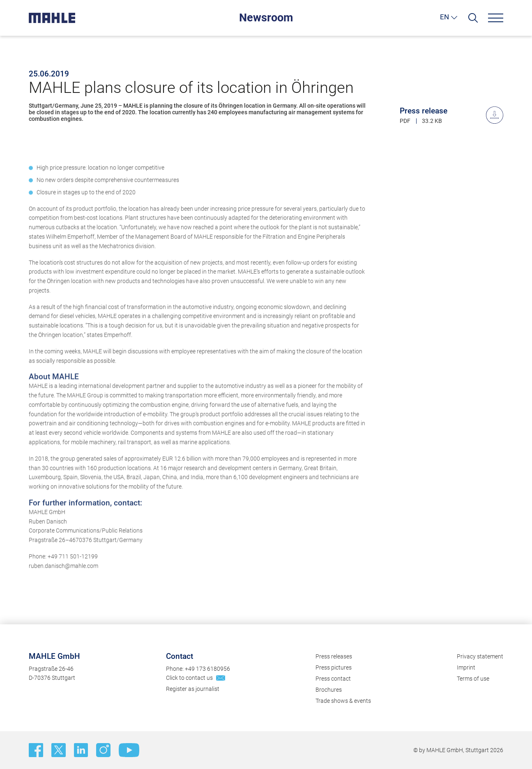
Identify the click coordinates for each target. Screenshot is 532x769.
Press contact (333, 679)
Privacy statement (480, 656)
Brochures (329, 690)
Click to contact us (189, 678)
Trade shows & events (343, 701)
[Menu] (496, 18)
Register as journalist (193, 689)
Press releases (334, 656)
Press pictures (334, 667)
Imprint (466, 667)
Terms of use (473, 679)
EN (444, 17)
